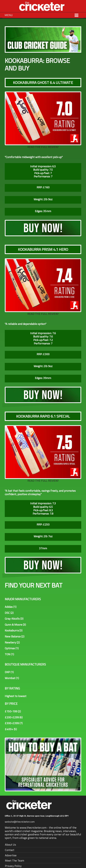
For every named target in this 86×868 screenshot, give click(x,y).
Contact (10, 850)
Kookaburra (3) (14, 630)
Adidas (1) (11, 607)
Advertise (11, 855)
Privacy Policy (13, 866)
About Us (10, 845)
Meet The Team (15, 861)
